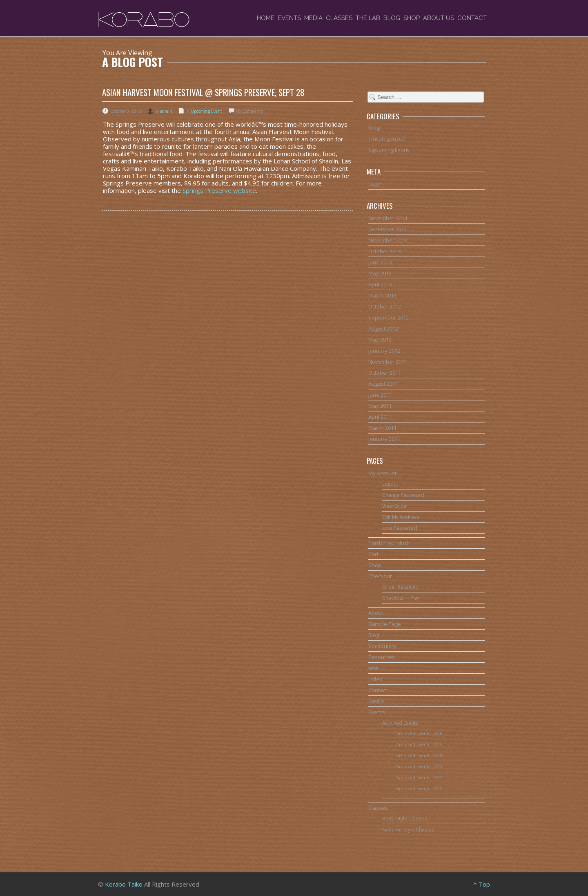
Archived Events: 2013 (419, 766)
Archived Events (400, 723)
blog (374, 127)
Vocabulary (382, 646)
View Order (395, 506)
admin (166, 111)
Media (313, 18)
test (373, 668)
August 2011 (383, 384)
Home (266, 18)
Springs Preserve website (219, 190)
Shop (412, 18)
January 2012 (384, 351)
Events (289, 18)
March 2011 (382, 428)
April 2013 (380, 284)
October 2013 (385, 251)
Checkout (380, 576)
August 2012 (383, 328)
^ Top (482, 884)
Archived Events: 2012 (419, 789)
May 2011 (380, 406)
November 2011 (388, 362)
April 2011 (380, 417)
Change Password (403, 495)
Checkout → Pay (401, 598)
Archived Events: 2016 (419, 733)
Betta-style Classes (405, 818)
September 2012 (389, 317)
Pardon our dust (389, 543)
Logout (390, 484)
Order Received (400, 587)
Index (375, 679)
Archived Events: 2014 (419, 755)
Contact (472, 18)
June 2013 (380, 262)
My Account (382, 473)
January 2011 (384, 439)
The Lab (368, 18)
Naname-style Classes (408, 829)
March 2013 (382, 295)
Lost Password (400, 528)
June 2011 (380, 395)
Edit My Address (401, 517)
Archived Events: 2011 (419, 778)
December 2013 (388, 229)
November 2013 (388, 240)
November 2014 (388, 218)
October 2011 (385, 373)
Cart (373, 554)
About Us (439, 18)
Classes (339, 18)
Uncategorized (387, 139)
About (376, 613)
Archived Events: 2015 (419, 744)
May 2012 (380, 340)
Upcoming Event (206, 111)
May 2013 (380, 273)
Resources (382, 657)
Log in (375, 184)
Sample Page (385, 624)
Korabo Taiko (124, 884)
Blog (392, 18)
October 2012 (385, 306)
